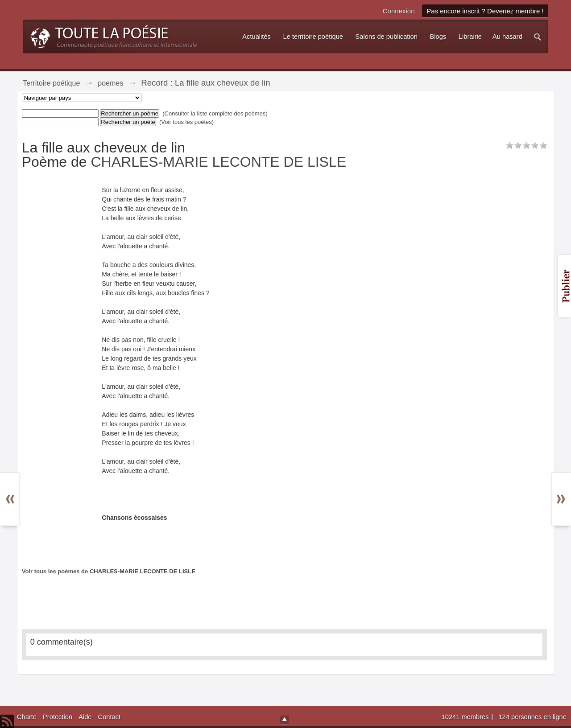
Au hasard (507, 37)
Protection (58, 717)
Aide (85, 717)
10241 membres (466, 717)
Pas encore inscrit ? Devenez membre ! (485, 11)
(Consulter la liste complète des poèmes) (215, 113)
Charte (27, 717)
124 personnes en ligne (532, 717)
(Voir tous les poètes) (186, 122)
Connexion (399, 11)
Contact (110, 717)
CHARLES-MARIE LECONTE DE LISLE (218, 162)
